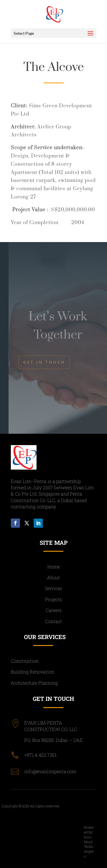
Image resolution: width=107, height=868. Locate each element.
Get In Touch (44, 362)
